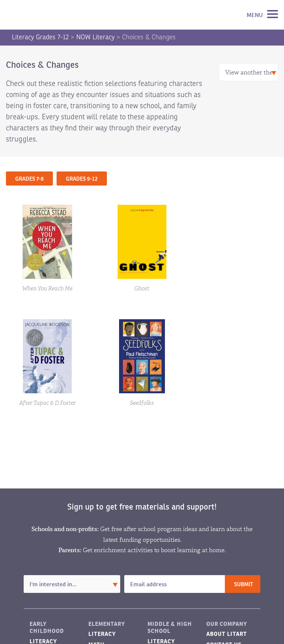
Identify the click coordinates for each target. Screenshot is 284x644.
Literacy (102, 634)
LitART (42, 14)
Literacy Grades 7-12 (40, 37)
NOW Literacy (95, 37)
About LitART (227, 634)
